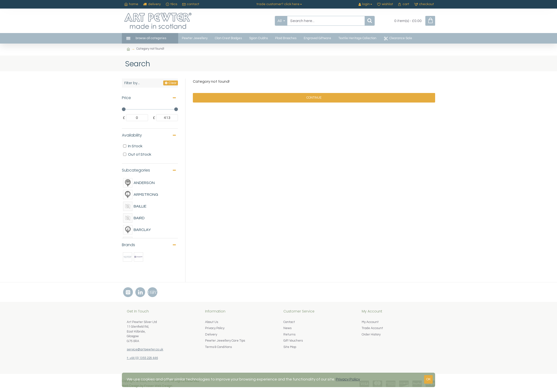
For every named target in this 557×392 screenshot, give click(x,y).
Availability (132, 135)
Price (126, 98)
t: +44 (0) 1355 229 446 (142, 358)
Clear (172, 83)
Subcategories (136, 170)
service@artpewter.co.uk (145, 349)
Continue (314, 98)
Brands (128, 245)
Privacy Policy (348, 379)
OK (428, 379)
